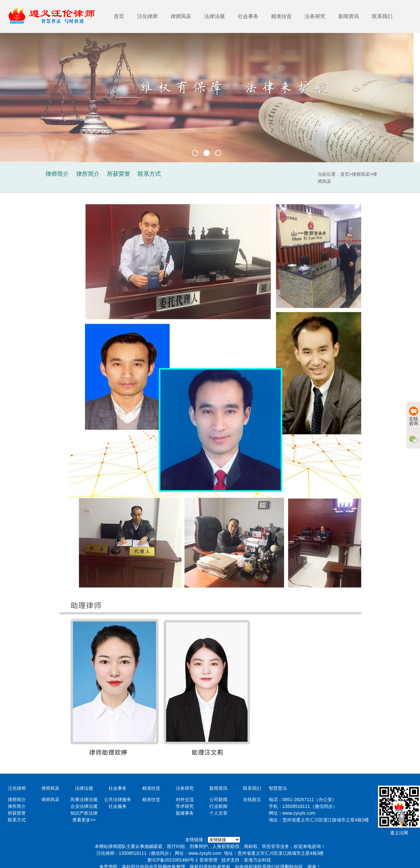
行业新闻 (218, 806)
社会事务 (248, 16)
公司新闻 (218, 799)
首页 (119, 16)
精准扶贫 (281, 16)
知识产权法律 (84, 813)
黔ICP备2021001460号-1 (173, 860)
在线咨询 (414, 416)
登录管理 (208, 860)
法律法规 (215, 16)
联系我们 (382, 16)
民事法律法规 (84, 799)
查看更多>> (84, 820)
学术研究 (185, 806)
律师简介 (17, 799)
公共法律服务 (118, 799)
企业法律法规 (84, 806)
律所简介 (17, 806)
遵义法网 (399, 833)
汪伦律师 (147, 16)
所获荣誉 (17, 813)
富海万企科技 (257, 860)
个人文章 (218, 813)
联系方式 (17, 820)
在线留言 (252, 799)
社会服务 (118, 806)
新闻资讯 (349, 16)
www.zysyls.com (299, 813)
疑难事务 (185, 813)
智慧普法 (278, 788)
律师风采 (181, 16)
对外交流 (185, 799)
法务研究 (315, 16)
